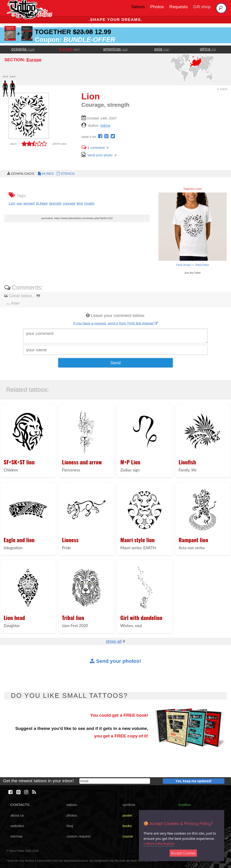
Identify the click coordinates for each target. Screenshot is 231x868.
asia (162, 49)
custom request (78, 836)
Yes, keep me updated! (193, 781)
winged (29, 203)
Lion (12, 203)
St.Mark (42, 203)
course (128, 836)
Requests (179, 7)
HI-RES (45, 173)
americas (116, 49)
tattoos (72, 805)
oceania (23, 49)
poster (127, 815)
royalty (89, 203)
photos (72, 815)
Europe (34, 60)
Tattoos (138, 7)
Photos (157, 7)
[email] (115, 781)
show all (114, 641)
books (127, 826)
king (80, 203)
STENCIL (65, 173)
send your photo (97, 155)
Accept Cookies (183, 853)
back (222, 89)
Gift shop (202, 7)
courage (69, 203)
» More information (159, 843)
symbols (129, 805)
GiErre (105, 125)
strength (55, 203)
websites (17, 826)
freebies (185, 805)
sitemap (17, 836)
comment (93, 148)
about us (17, 815)
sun (19, 203)
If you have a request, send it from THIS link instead (115, 323)
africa (208, 49)
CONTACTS (20, 805)
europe (69, 49)
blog (70, 826)
